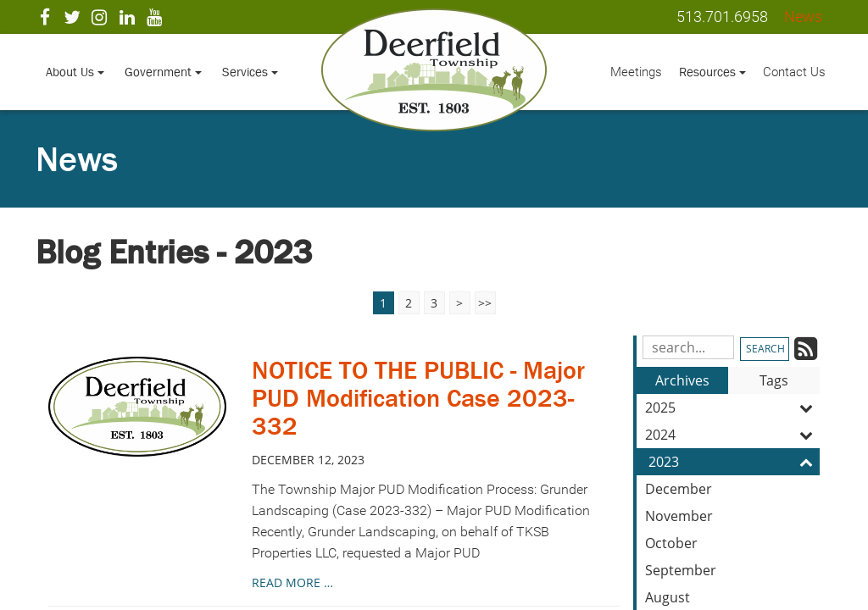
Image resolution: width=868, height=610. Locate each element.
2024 (732, 435)
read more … (292, 582)
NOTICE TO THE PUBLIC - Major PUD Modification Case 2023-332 (418, 398)
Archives (682, 380)
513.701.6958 (722, 17)
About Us (75, 72)
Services (250, 72)
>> (485, 303)
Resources (712, 72)
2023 (734, 462)
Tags (774, 380)
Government (163, 72)
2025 (732, 408)
